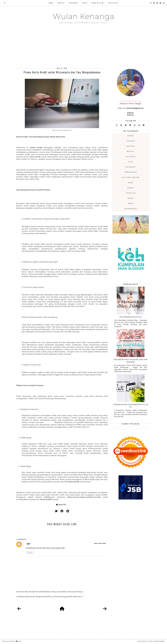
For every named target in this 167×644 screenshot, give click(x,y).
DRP (28, 544)
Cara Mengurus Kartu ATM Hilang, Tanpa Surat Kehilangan (131, 361)
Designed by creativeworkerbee (151, 641)
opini (131, 203)
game (131, 183)
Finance (131, 141)
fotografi (131, 167)
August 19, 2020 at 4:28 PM (100, 543)
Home (51, 3)
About (85, 3)
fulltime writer (131, 177)
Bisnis (131, 136)
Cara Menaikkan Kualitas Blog (131, 317)
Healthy (131, 146)
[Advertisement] (83, 44)
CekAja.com (49, 497)
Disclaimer (73, 3)
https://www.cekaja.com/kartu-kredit (84, 497)
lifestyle (131, 193)
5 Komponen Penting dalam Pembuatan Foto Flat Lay (131, 406)
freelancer (131, 172)
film (131, 162)
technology (131, 209)
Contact (61, 3)
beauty (131, 151)
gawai (131, 188)
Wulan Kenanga (84, 16)
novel (131, 198)
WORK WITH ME (98, 3)
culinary (131, 157)
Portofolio (113, 3)
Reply (30, 553)
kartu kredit (35, 157)
